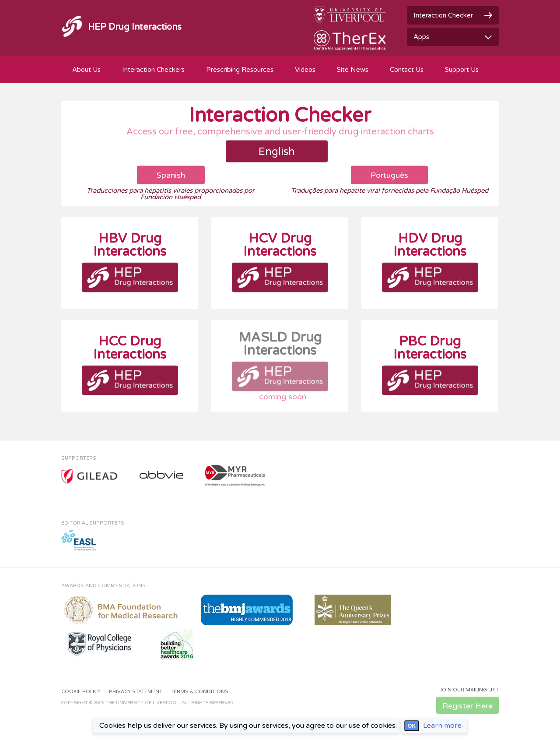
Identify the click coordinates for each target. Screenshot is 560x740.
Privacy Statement (136, 692)
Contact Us (407, 70)
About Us (86, 70)
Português (389, 175)
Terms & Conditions (199, 692)
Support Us (462, 70)
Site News (353, 70)
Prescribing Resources (240, 70)
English (277, 152)
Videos (305, 70)
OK (412, 726)
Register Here (467, 706)
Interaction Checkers (153, 70)
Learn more (442, 726)
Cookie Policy (81, 692)
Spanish (171, 175)
